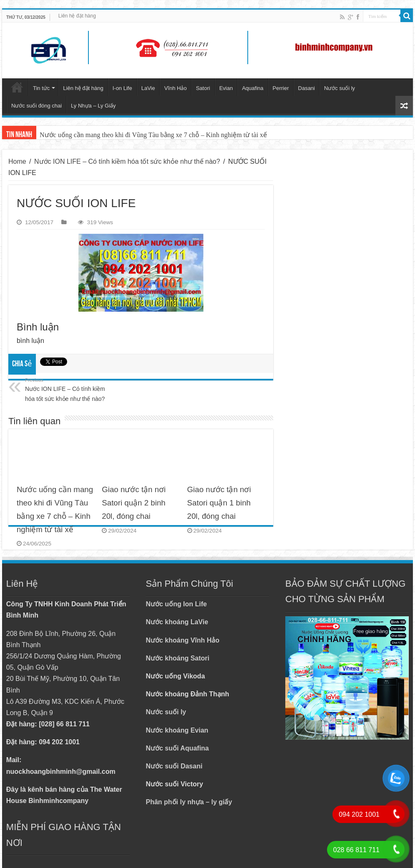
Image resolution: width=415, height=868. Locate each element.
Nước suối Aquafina (177, 748)
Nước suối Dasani (174, 766)
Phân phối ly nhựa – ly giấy (189, 802)
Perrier (281, 88)
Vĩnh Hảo (176, 88)
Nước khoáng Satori (177, 658)
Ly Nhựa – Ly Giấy (93, 106)
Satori (203, 88)
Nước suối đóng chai (36, 106)
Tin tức (41, 88)
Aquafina (253, 88)
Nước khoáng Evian (177, 730)
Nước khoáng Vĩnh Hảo (182, 640)
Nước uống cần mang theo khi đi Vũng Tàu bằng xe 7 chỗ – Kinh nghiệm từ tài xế (153, 135)
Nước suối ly (340, 88)
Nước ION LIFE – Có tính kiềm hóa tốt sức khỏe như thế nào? (127, 161)
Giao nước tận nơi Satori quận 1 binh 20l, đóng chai (219, 503)
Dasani (307, 88)
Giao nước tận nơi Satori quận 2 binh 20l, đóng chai (134, 503)
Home (17, 161)
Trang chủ (17, 87)
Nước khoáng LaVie (177, 622)
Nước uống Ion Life (176, 604)
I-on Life (122, 88)
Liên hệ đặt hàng (77, 16)
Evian (226, 88)
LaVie (148, 88)
